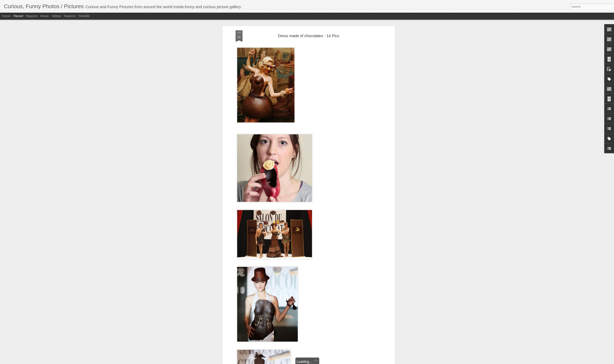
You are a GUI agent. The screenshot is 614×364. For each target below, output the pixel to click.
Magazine (32, 16)
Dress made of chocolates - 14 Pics (309, 34)
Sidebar (56, 16)
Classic (6, 16)
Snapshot (70, 16)
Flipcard (18, 16)
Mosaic (45, 16)
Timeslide (84, 16)
